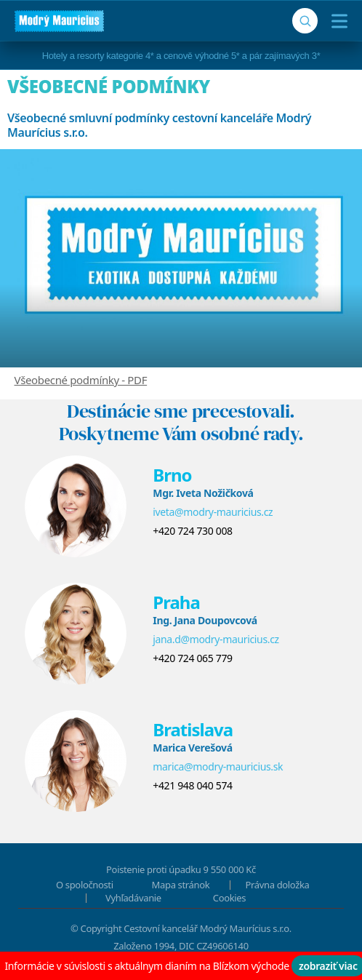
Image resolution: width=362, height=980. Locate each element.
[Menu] (336, 21)
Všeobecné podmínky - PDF (81, 380)
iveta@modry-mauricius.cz (213, 512)
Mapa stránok (181, 885)
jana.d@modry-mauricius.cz (216, 639)
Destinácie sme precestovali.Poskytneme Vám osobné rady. (181, 422)
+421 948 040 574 (192, 785)
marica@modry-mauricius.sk (218, 766)
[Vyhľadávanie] (305, 21)
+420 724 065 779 (192, 658)
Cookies (229, 898)
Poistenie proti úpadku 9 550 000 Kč (181, 869)
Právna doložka (278, 885)
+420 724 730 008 (192, 531)
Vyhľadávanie (133, 898)
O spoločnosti (85, 885)
